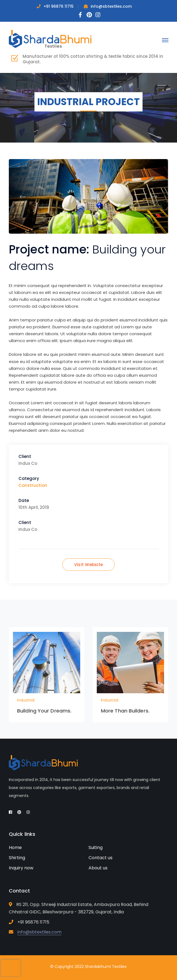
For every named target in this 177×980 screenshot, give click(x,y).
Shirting (17, 858)
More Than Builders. (125, 711)
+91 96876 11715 (59, 6)
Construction (33, 485)
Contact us (100, 858)
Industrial (26, 700)
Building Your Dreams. (44, 711)
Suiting (96, 847)
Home (15, 847)
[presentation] (11, 968)
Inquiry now (21, 868)
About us (98, 868)
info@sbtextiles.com (111, 6)
